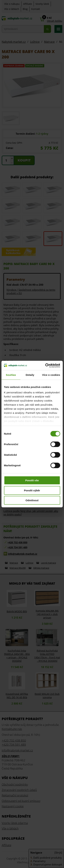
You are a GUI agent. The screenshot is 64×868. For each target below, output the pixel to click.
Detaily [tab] (30, 375)
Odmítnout (32, 500)
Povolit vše (32, 480)
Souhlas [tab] (11, 375)
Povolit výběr (32, 490)
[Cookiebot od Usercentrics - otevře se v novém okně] (46, 365)
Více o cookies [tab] (51, 375)
